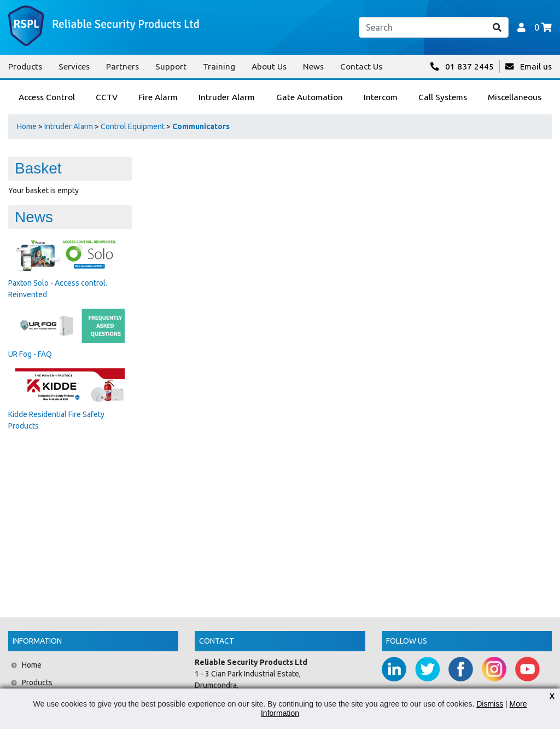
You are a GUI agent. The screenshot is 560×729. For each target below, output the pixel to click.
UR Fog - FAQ (30, 354)
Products (25, 66)
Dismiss (490, 704)
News (313, 66)
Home (27, 126)
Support (171, 66)
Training (219, 66)
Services (74, 66)
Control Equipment (133, 126)
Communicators (201, 126)
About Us (269, 66)
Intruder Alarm (69, 126)
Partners (122, 66)
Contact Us (361, 66)
